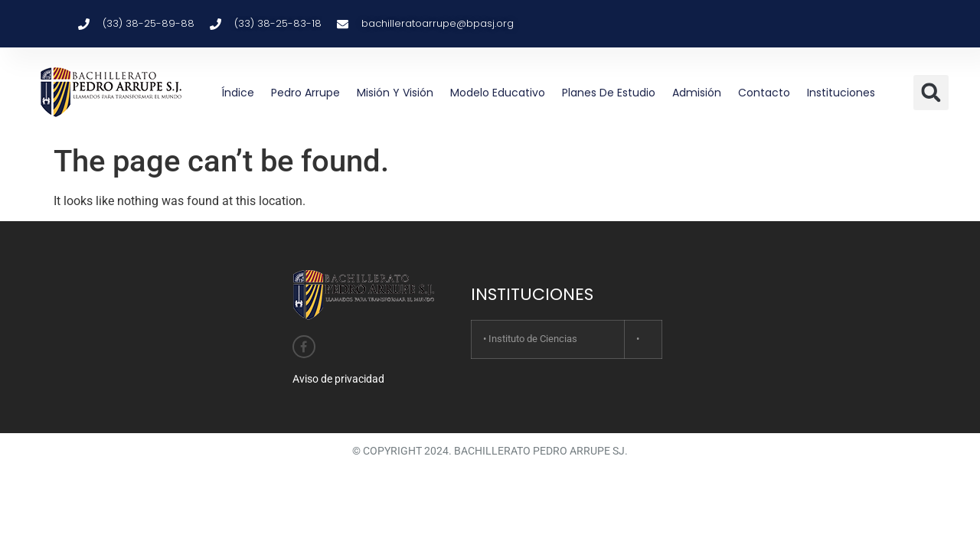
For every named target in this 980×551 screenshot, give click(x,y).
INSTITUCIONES (532, 294)
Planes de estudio (609, 93)
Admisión (697, 93)
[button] (931, 93)
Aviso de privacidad (338, 379)
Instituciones (841, 93)
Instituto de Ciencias (533, 339)
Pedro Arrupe (305, 93)
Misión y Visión (395, 93)
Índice (238, 93)
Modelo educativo (498, 93)
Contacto (764, 93)
